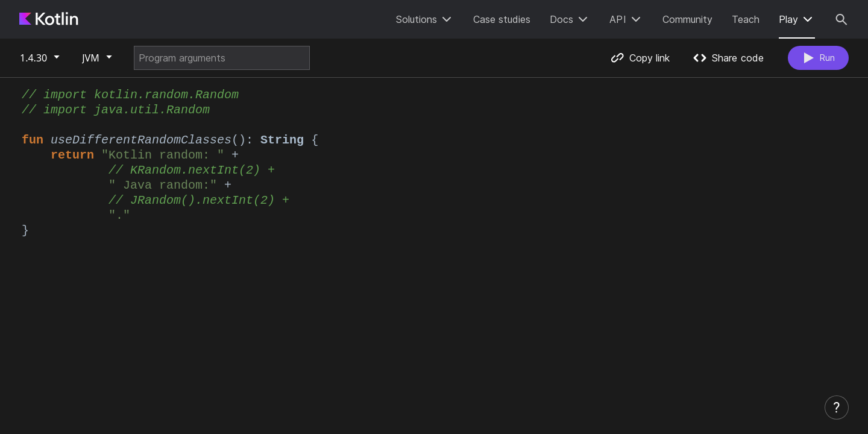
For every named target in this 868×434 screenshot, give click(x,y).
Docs (570, 19)
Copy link (637, 58)
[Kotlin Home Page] (49, 19)
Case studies (502, 19)
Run (816, 58)
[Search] (841, 19)
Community (687, 19)
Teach (746, 19)
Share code (725, 58)
